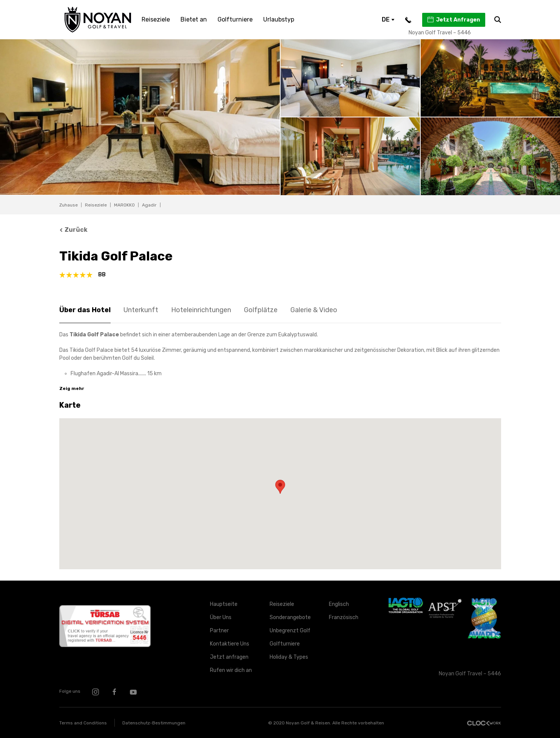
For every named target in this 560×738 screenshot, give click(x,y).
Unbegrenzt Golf (290, 631)
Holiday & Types (289, 657)
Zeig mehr (72, 388)
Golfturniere (235, 19)
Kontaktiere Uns (230, 644)
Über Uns (221, 617)
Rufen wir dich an (231, 670)
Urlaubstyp (279, 19)
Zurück (74, 230)
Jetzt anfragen (229, 657)
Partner (219, 631)
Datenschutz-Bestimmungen (154, 723)
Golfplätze (261, 310)
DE (388, 19)
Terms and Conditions (83, 723)
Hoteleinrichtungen (201, 310)
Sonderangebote (290, 617)
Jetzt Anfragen (453, 20)
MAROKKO (124, 205)
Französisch (344, 617)
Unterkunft (141, 310)
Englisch (339, 604)
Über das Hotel (85, 310)
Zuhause (69, 205)
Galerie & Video (314, 310)
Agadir (149, 205)
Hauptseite (224, 604)
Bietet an (194, 19)
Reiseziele (156, 19)
